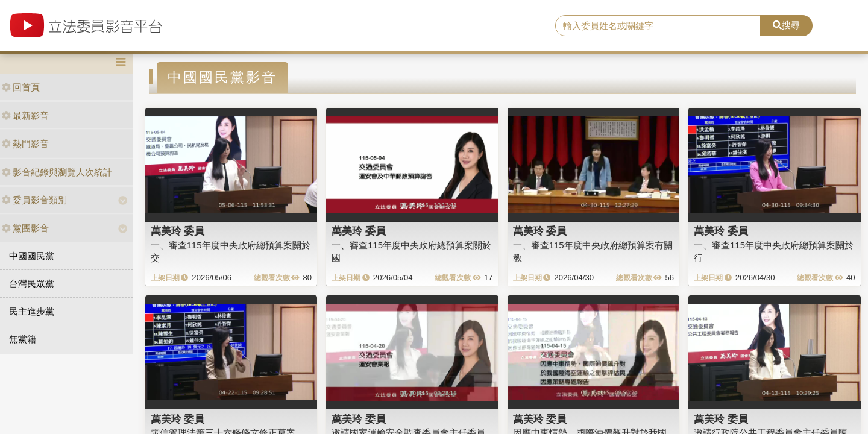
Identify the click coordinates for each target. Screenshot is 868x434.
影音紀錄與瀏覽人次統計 (57, 172)
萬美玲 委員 (178, 231)
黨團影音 (25, 228)
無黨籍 (23, 339)
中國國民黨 (32, 256)
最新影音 (25, 115)
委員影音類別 (34, 200)
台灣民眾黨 (32, 284)
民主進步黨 (32, 311)
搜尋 (786, 25)
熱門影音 (25, 144)
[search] (658, 26)
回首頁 (21, 87)
